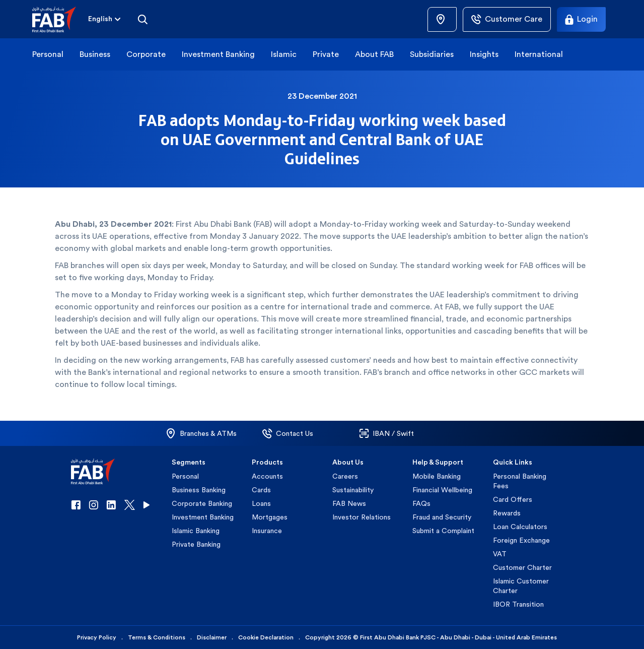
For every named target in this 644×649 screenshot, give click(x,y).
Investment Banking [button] (218, 54)
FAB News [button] (349, 503)
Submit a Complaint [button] (443, 531)
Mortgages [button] (270, 517)
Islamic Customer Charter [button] (521, 586)
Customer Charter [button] (522, 567)
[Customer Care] (507, 19)
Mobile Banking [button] (437, 476)
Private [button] (326, 54)
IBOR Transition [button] (518, 604)
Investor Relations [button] (362, 517)
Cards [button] (261, 490)
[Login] (581, 19)
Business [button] (95, 54)
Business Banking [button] (199, 490)
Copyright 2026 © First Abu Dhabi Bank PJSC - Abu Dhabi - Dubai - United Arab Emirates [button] (431, 637)
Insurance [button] (267, 531)
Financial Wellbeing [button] (442, 490)
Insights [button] (484, 54)
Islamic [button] (284, 54)
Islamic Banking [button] (196, 531)
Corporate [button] (146, 54)
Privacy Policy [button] (97, 637)
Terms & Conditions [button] (157, 637)
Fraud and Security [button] (442, 517)
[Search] (142, 19)
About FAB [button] (374, 54)
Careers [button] (345, 476)
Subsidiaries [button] (432, 54)
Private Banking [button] (196, 544)
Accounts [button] (267, 476)
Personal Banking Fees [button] (520, 481)
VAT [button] (500, 554)
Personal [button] (48, 54)
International (539, 54)
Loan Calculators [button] (520, 527)
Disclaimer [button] (212, 637)
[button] (60, 19)
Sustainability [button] (353, 490)
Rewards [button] (507, 513)
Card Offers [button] (513, 499)
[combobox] (100, 19)
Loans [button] (261, 503)
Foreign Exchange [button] (521, 540)
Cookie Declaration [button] (266, 637)
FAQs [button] (421, 503)
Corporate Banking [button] (202, 503)
